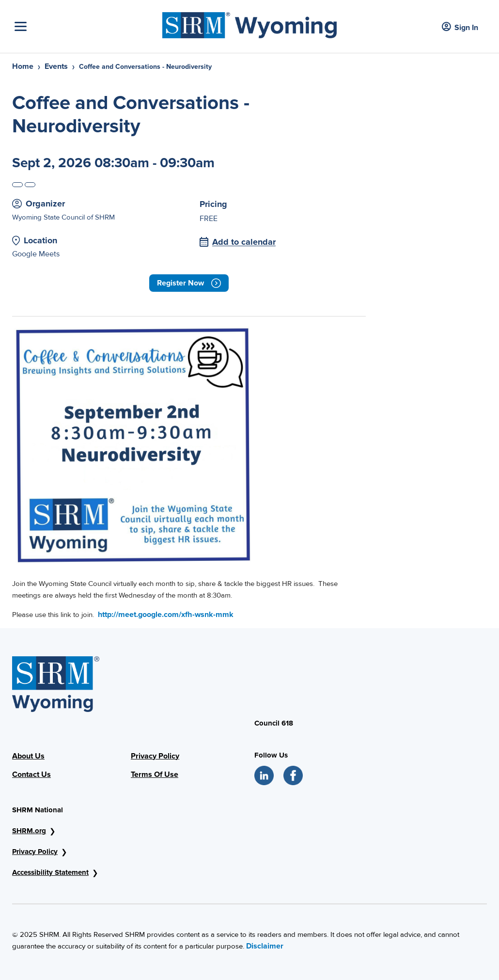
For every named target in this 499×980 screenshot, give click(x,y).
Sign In (460, 27)
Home (23, 66)
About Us (28, 756)
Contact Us (31, 775)
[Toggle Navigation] (86, 26)
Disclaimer (265, 946)
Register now (189, 283)
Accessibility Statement (50, 872)
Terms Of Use (155, 775)
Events (56, 66)
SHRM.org (29, 831)
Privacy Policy (155, 756)
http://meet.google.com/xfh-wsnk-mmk (166, 615)
